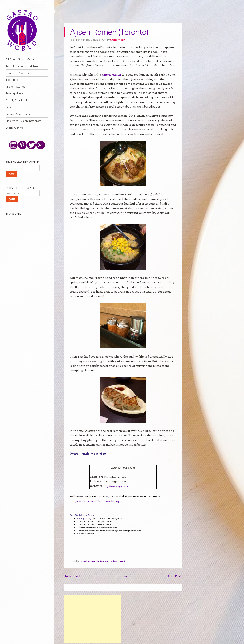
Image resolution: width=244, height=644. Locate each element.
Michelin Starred (16, 87)
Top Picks (12, 80)
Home (124, 576)
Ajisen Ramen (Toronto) (109, 32)
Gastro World (118, 40)
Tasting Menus (15, 93)
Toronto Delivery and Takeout (24, 66)
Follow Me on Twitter (19, 114)
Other (9, 107)
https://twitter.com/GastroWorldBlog (95, 501)
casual (83, 561)
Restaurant (103, 561)
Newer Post (73, 576)
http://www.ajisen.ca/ (116, 486)
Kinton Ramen (111, 74)
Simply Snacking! (16, 100)
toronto (122, 561)
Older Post (174, 576)
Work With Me (15, 128)
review (113, 561)
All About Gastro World (20, 59)
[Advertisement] (93, 619)
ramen (92, 561)
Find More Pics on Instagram (24, 121)
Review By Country (17, 73)
